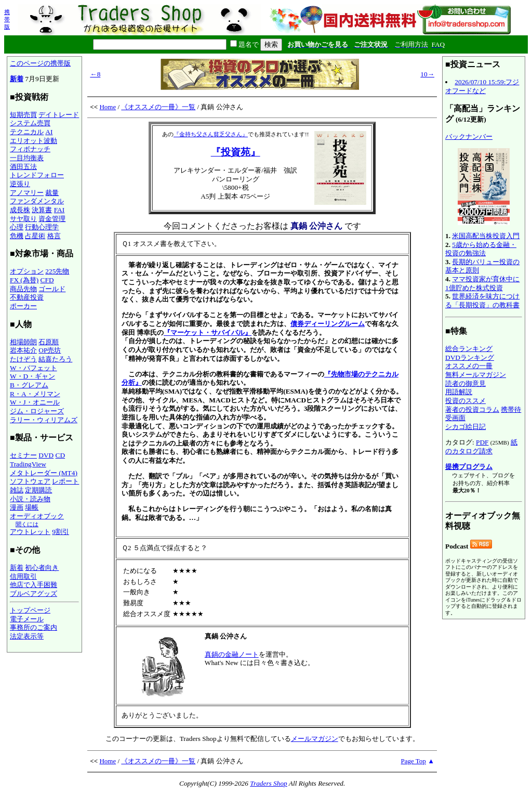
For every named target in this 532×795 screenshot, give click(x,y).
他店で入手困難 (34, 585)
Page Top (414, 761)
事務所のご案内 (34, 627)
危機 (17, 236)
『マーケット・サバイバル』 (208, 333)
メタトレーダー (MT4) (44, 473)
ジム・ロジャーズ (37, 411)
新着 (17, 79)
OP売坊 (50, 350)
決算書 (42, 210)
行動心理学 (42, 227)
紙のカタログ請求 (481, 447)
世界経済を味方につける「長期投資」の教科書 (482, 301)
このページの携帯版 (40, 63)
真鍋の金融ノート (232, 654)
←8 (95, 74)
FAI (59, 210)
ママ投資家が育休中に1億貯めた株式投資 (482, 283)
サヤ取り (23, 219)
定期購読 (38, 490)
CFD (47, 280)
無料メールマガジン (476, 375)
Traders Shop (268, 783)
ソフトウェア (30, 481)
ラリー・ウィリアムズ (44, 420)
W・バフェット (34, 368)
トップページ (30, 610)
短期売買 (23, 115)
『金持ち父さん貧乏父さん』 (211, 134)
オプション (27, 271)
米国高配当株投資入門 (486, 236)
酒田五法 (23, 167)
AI (49, 132)
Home (108, 107)
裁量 (52, 193)
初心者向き (42, 568)
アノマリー (27, 193)
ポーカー (23, 306)
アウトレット (30, 532)
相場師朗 (23, 342)
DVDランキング (470, 357)
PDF (482, 442)
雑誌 (17, 490)
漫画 (17, 507)
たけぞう (23, 359)
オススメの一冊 (469, 366)
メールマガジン (315, 739)
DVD (46, 455)
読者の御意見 (465, 383)
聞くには (27, 524)
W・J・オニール (35, 402)
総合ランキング (469, 349)
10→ (427, 74)
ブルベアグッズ (34, 594)
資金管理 (52, 219)
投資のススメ (465, 401)
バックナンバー (469, 136)
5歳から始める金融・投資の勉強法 (481, 249)
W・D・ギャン (32, 376)
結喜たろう (55, 359)
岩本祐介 (23, 350)
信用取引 (23, 576)
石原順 (49, 342)
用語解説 (459, 392)
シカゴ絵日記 (465, 427)
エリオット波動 (34, 141)
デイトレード (59, 115)
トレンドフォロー (37, 175)
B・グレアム (29, 385)
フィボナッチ (30, 149)
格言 (54, 236)
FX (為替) (24, 280)
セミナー (23, 455)
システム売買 (30, 123)
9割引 (61, 532)
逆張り (20, 184)
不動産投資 (27, 297)
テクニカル (27, 132)
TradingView (28, 464)
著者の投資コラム (472, 409)
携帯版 (7, 19)
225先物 (57, 271)
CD (61, 455)
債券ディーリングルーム (328, 324)
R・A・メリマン (35, 394)
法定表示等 (27, 636)
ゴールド (52, 289)
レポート (65, 481)
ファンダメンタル (37, 201)
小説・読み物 (30, 499)
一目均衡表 (27, 158)
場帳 (32, 507)
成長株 (20, 210)
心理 (17, 227)
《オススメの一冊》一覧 (158, 107)
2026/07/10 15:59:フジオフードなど (482, 86)
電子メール (27, 619)
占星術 (35, 236)
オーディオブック (37, 516)
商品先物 (23, 289)
